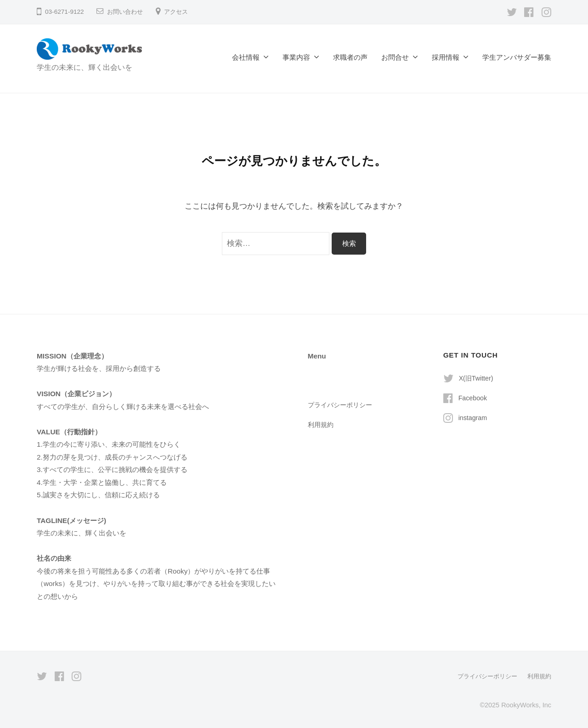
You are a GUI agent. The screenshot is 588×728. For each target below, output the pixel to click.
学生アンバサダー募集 (517, 57)
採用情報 (446, 57)
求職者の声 (350, 57)
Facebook (474, 398)
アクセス (180, 12)
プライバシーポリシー (342, 405)
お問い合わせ (126, 12)
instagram (474, 418)
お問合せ (395, 57)
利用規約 (322, 424)
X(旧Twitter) (477, 378)
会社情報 (246, 57)
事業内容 (296, 57)
